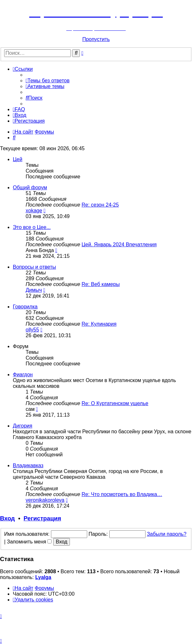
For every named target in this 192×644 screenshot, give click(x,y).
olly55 (32, 330)
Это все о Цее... (32, 227)
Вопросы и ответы (34, 267)
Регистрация (42, 518)
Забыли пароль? (167, 534)
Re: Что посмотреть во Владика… (122, 494)
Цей (18, 159)
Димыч (34, 290)
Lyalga (43, 577)
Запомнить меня (29, 542)
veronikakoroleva (45, 500)
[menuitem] (48, 81)
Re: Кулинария (99, 324)
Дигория (23, 426)
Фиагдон (23, 375)
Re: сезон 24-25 (100, 205)
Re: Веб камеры (101, 284)
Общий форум (30, 187)
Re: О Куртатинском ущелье (115, 403)
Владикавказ (28, 465)
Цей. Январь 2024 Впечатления (119, 245)
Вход (7, 518)
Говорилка (25, 307)
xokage (34, 211)
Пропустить (96, 39)
